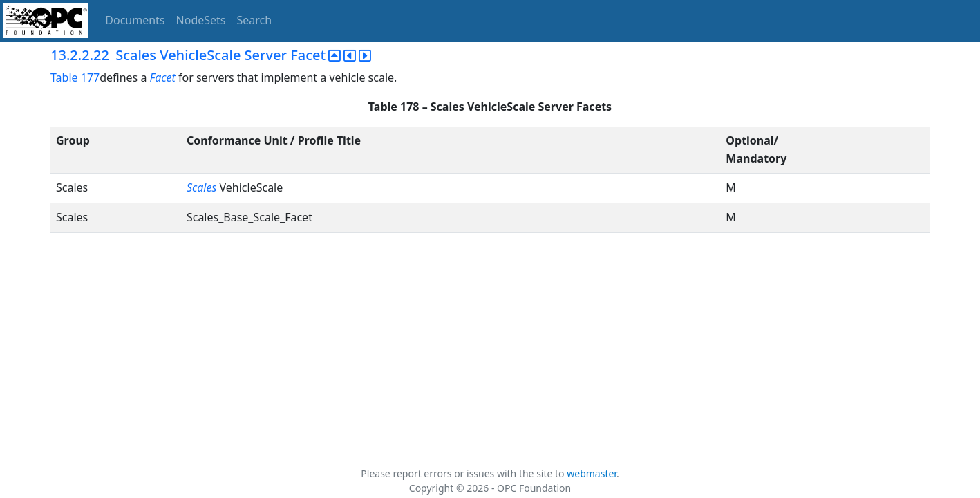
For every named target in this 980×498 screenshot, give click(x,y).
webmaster (592, 473)
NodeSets (201, 20)
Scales (203, 187)
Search (255, 20)
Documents (135, 20)
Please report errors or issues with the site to (464, 473)
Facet (163, 77)
